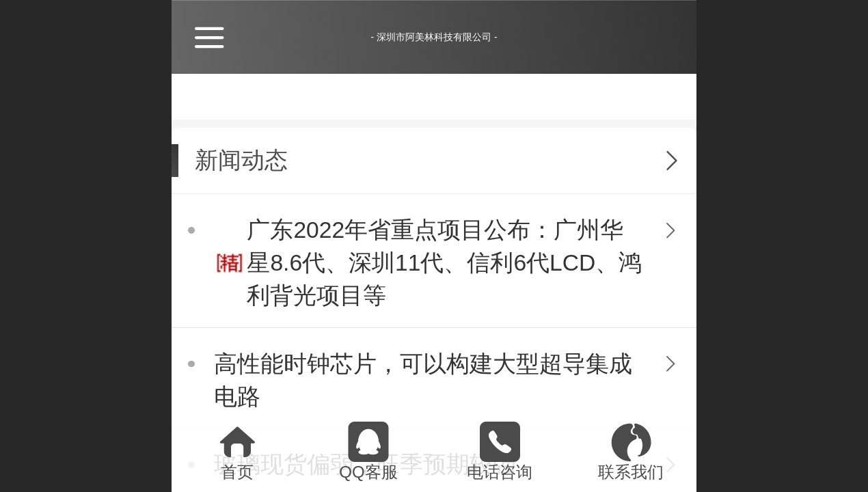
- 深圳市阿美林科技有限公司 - (434, 37)
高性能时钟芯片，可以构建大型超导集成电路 (423, 380)
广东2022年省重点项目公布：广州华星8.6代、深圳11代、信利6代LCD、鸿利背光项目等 (444, 263)
